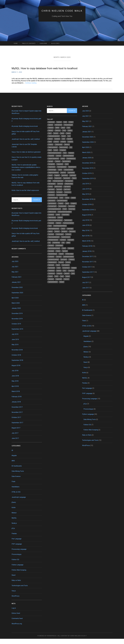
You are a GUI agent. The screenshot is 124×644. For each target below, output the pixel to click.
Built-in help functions (55, 158)
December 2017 (17, 412)
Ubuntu (71, 158)
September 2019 (17, 334)
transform (68, 198)
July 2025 (15, 267)
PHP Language (17, 549)
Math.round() (64, 153)
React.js (58, 136)
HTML (71, 127)
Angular (14, 461)
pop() (68, 282)
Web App (70, 234)
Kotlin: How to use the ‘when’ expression (25, 196)
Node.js (14, 528)
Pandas (14, 539)
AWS (13, 466)
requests (51, 161)
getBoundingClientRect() (55, 226)
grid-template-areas (54, 254)
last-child (72, 237)
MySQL (14, 523)
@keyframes (69, 189)
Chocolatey (59, 251)
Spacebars (67, 183)
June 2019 (15, 345)
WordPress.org (17, 629)
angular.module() (53, 178)
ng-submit (71, 178)
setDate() (73, 181)
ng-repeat (67, 192)
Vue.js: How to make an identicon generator (26, 157)
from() (50, 192)
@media (51, 251)
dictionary (72, 212)
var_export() (69, 186)
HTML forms (52, 217)
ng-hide (65, 256)
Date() (68, 139)
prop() (50, 282)
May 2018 (15, 386)
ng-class (59, 195)
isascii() (61, 268)
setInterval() (68, 226)
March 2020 (16, 308)
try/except (51, 273)
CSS (65, 127)
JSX (50, 186)
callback (68, 240)
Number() (51, 198)
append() (59, 284)
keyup (62, 287)
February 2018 (17, 402)
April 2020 (15, 303)
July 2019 (15, 339)
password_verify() (53, 265)
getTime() (67, 195)
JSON (62, 139)
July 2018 (15, 376)
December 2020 (17, 293)
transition (51, 200)
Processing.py (17, 560)
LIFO (56, 282)
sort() (67, 203)
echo (60, 175)
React (14, 580)
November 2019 (17, 324)
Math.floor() (52, 223)
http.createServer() (54, 242)
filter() (50, 183)
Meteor (14, 518)
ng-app (51, 167)
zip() (50, 231)
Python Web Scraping (19, 575)
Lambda (63, 245)
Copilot (70, 147)
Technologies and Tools (20, 591)
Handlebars (15, 492)
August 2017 (16, 433)
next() (50, 181)
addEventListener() (54, 141)
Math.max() (58, 192)
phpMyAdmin (52, 268)
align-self (71, 245)
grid (67, 169)
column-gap (60, 240)
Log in (14, 613)
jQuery (14, 508)
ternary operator (58, 186)
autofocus (51, 279)
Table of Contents (29, 43)
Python (59, 127)
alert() (50, 237)
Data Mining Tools (18, 476)
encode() (51, 256)
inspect (61, 209)
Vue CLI (66, 284)
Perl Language (17, 544)
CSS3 (64, 254)
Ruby (63, 164)
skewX (61, 259)
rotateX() (51, 228)
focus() (68, 268)
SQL (50, 139)
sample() (51, 220)
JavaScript (51, 127)
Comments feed (17, 624)
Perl (65, 158)
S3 (49, 248)
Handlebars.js (71, 164)
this (65, 276)
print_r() (60, 189)
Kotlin (14, 513)
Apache (70, 144)
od (63, 248)
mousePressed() (62, 206)
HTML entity (69, 259)
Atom (64, 141)
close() (74, 273)
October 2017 (16, 423)
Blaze (74, 183)
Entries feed (16, 618)
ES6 (73, 279)
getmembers (52, 209)
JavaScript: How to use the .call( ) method (26, 144)
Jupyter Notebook (53, 164)
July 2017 (15, 438)
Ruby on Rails (16, 586)
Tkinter (57, 237)
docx (58, 270)
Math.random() (53, 153)
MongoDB (51, 169)
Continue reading (31, 88)
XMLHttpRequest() (54, 234)
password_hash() (69, 262)
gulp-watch (52, 206)
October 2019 (16, 329)
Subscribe (43, 43)
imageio (74, 209)
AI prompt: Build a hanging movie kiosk (25, 131)
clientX (60, 223)
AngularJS (60, 169)
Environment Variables (65, 217)
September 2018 (17, 365)
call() (59, 273)
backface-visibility (62, 200)
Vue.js (14, 596)
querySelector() (53, 287)
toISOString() (52, 175)
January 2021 (16, 287)
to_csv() (59, 262)
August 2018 (16, 371)
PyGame (51, 284)
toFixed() (59, 198)
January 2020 (16, 313)
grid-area (64, 265)
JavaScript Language (19, 502)
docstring (72, 214)
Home (16, 43)
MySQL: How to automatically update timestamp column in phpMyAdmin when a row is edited (26, 173)
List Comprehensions (54, 214)
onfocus (60, 279)
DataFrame (59, 150)
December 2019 (17, 319)
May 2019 (15, 350)
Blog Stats (55, 43)
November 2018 (17, 355)
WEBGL (59, 228)
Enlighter (63, 155)
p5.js (13, 534)
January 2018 (16, 407)
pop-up (59, 161)
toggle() (57, 181)
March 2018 (16, 397)
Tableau (72, 265)
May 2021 (15, 277)
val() (62, 282)
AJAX (50, 147)
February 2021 (17, 282)
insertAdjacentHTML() (60, 231)
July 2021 (15, 272)
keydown (71, 276)
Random (64, 237)
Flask (13, 487)
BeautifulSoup (53, 259)
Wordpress (58, 130)
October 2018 (16, 360)
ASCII (63, 234)
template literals (53, 245)
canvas (56, 147)
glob (67, 209)
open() (59, 276)
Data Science (16, 482)
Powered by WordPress (47, 641)
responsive (52, 172)
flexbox (58, 167)
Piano (58, 256)
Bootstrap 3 (72, 172)
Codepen (51, 262)
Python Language (17, 570)
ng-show (51, 240)
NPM (57, 133)
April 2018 (15, 391)
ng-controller (66, 167)
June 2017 (15, 443)
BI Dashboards (17, 471)
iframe (56, 139)
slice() (73, 203)
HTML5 (51, 150)
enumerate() (62, 212)
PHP (64, 136)
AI (12, 456)
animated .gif (52, 212)
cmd (61, 203)
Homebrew (56, 248)
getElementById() (68, 161)
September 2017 (17, 428)
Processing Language (19, 554)
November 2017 (17, 417)
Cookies (57, 144)
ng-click (63, 178)
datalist (67, 279)
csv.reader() (66, 270)
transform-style (53, 203)
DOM (58, 220)
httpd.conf (58, 183)
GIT (64, 144)
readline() (51, 276)
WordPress (15, 601)
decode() (71, 254)
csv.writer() (66, 273)
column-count (66, 242)
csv (69, 141)
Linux (56, 155)
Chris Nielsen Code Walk (62, 11)
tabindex (51, 270)
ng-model (51, 195)
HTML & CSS (16, 497)
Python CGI (15, 565)
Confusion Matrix (68, 228)
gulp (50, 155)
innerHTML (66, 220)
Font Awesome (62, 172)
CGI (68, 133)
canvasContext (69, 175)
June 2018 (15, 381)
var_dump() (52, 189)
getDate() (65, 181)
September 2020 (17, 298)
